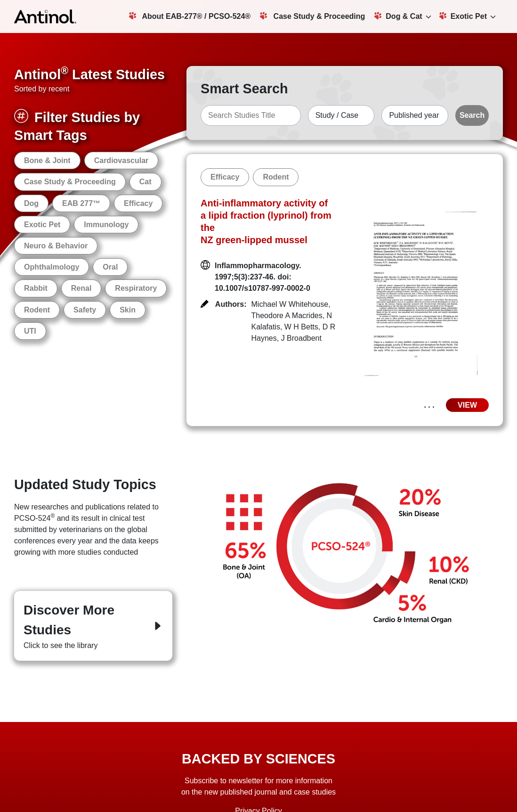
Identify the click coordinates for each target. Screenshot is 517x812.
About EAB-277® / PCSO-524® (190, 16)
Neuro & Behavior (56, 246)
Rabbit (36, 288)
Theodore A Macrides (287, 316)
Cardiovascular (121, 160)
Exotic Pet (463, 16)
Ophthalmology (52, 267)
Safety (85, 310)
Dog (31, 203)
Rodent (37, 310)
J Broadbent (301, 338)
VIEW (467, 405)
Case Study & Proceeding (312, 16)
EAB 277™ (81, 203)
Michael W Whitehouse (290, 304)
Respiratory (136, 288)
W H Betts (301, 327)
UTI (30, 331)
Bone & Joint (47, 160)
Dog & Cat (398, 16)
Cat (145, 182)
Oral (110, 267)
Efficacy (138, 203)
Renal (81, 288)
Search (472, 115)
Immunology (106, 225)
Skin (128, 310)
